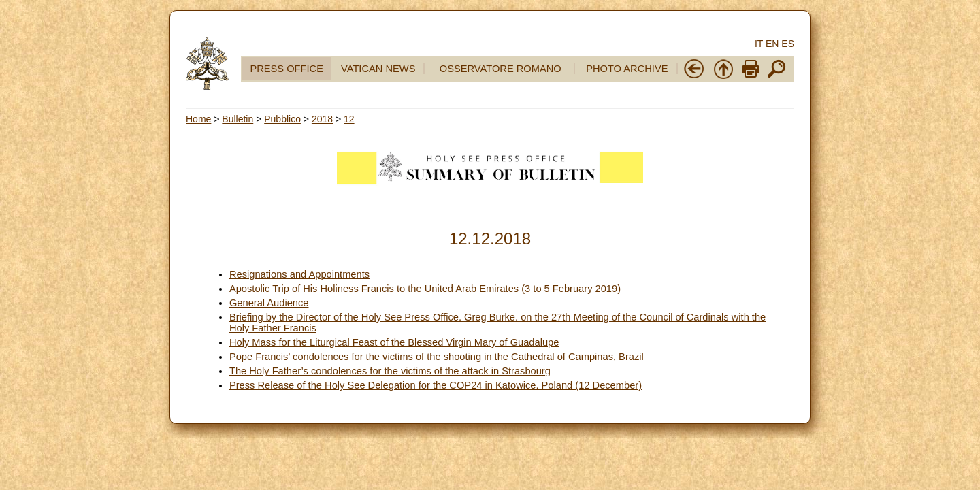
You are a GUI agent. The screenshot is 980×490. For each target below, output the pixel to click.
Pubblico (282, 119)
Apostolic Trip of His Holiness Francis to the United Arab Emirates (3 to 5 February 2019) (425, 289)
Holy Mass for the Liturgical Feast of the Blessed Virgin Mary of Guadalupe (394, 342)
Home (198, 119)
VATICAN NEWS (378, 69)
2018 (322, 119)
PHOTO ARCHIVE (627, 69)
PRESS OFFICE (287, 69)
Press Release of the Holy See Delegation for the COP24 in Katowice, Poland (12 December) (436, 385)
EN (772, 44)
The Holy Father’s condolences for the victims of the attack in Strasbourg (390, 371)
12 (349, 119)
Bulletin (238, 119)
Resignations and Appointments (299, 274)
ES (788, 44)
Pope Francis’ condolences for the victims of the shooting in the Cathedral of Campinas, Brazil (437, 357)
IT (759, 44)
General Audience (269, 303)
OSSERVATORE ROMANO (501, 69)
